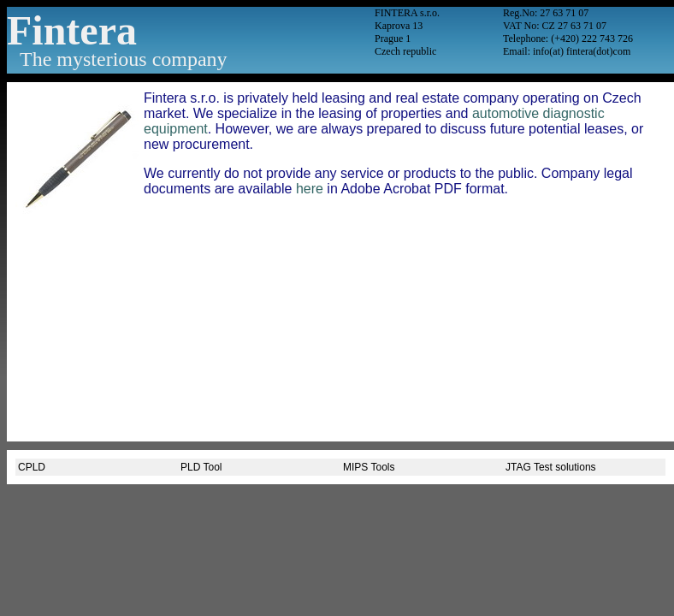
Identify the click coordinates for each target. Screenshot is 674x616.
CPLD (32, 467)
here (310, 189)
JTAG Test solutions (551, 467)
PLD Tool (201, 467)
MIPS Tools (369, 467)
